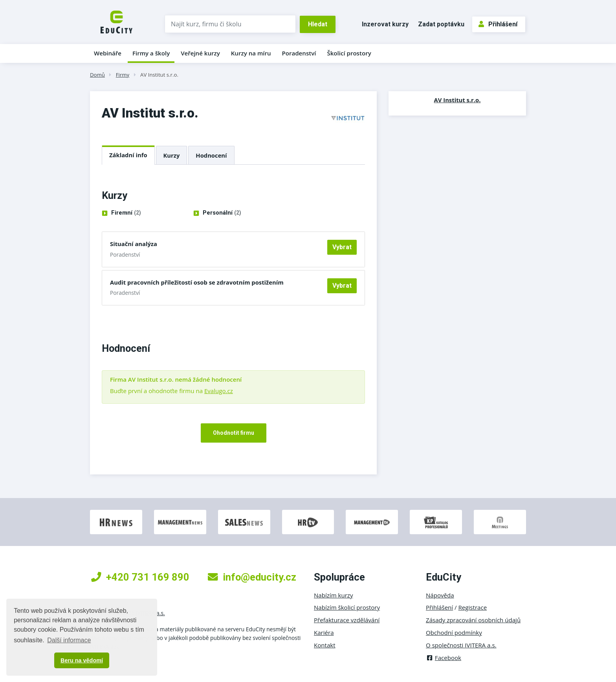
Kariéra (324, 632)
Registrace (473, 607)
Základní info (128, 155)
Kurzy (172, 155)
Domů (97, 75)
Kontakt (325, 645)
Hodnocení (211, 155)
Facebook (444, 658)
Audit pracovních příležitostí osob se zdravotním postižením (197, 282)
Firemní (126, 213)
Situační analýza (134, 244)
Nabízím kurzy (333, 595)
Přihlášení (498, 24)
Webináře (108, 53)
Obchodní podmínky (454, 632)
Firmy (123, 75)
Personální (222, 213)
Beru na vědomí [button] (82, 660)
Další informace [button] (69, 640)
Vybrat (342, 247)
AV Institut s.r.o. (159, 75)
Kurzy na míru (251, 53)
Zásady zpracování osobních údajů (473, 620)
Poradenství (299, 53)
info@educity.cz (252, 577)
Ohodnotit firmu (234, 433)
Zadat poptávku (441, 24)
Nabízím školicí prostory (347, 607)
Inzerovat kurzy (385, 24)
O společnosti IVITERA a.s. (461, 645)
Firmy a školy (151, 53)
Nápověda (440, 595)
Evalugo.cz (219, 391)
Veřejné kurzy (200, 53)
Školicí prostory (349, 53)
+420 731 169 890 (140, 577)
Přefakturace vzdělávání (347, 620)
